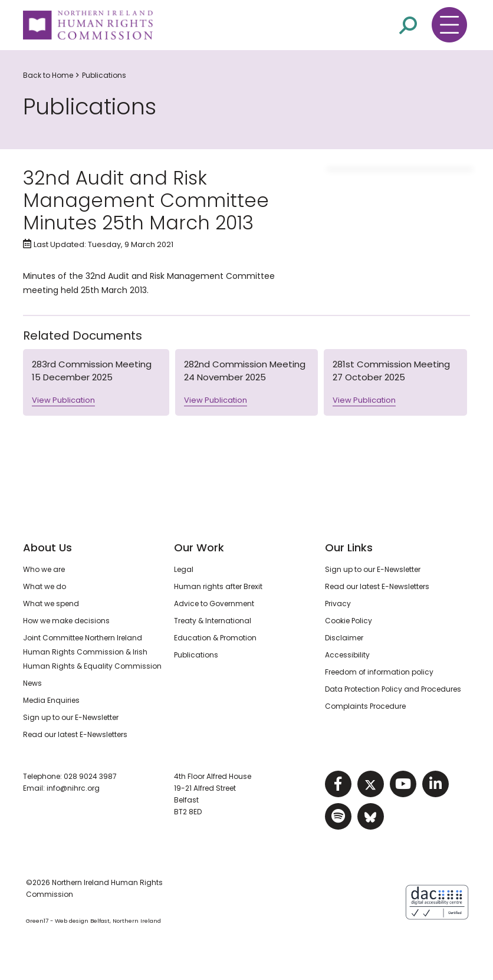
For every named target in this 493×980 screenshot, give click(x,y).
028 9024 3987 (90, 776)
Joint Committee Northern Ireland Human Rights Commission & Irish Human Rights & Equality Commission (92, 652)
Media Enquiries (51, 700)
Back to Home (48, 75)
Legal (184, 569)
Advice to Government (214, 604)
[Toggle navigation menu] (449, 25)
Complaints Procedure (365, 706)
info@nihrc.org (73, 788)
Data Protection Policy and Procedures (393, 689)
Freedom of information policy (379, 672)
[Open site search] (408, 25)
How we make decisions (66, 621)
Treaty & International (213, 621)
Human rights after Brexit (218, 586)
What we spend (51, 604)
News (32, 683)
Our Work (199, 547)
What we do (45, 586)
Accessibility (347, 655)
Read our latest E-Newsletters (75, 734)
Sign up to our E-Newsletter (71, 717)
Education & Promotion (215, 638)
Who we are (44, 569)
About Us (47, 547)
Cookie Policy (349, 621)
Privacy (338, 604)
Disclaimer (344, 638)
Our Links (349, 547)
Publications (104, 75)
